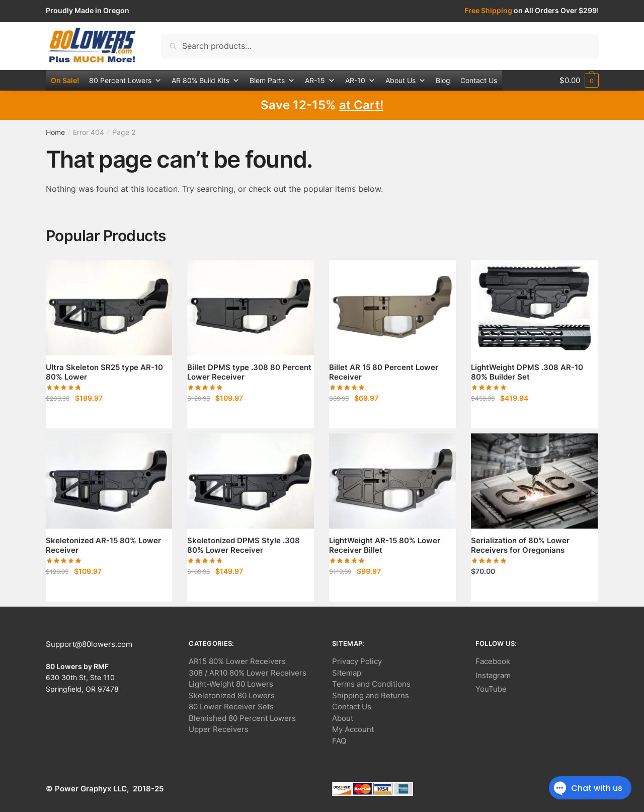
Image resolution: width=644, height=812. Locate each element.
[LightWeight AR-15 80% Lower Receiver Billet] (392, 481)
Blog (443, 80)
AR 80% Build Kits (206, 81)
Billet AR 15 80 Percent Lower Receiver (384, 372)
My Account (353, 729)
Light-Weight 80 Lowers (231, 684)
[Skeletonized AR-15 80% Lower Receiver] (109, 481)
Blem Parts (272, 81)
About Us (406, 81)
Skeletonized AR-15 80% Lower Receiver (103, 545)
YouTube (491, 689)
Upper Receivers (219, 729)
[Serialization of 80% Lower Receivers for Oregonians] (534, 481)
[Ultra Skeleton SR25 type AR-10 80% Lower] (109, 308)
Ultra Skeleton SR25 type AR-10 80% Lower (104, 372)
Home (55, 132)
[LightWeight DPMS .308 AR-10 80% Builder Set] (534, 308)
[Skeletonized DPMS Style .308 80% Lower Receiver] (251, 481)
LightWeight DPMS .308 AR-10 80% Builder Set (527, 372)
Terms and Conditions (371, 684)
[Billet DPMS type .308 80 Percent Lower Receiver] (251, 308)
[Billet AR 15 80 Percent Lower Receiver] (392, 308)
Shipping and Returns (371, 695)
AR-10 (360, 81)
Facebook (493, 661)
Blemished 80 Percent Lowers (242, 718)
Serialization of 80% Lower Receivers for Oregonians (520, 545)
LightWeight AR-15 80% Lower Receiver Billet (385, 545)
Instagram (493, 675)
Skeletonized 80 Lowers (232, 695)
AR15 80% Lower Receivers (237, 661)
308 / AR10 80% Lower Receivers (248, 673)
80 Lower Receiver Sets (231, 707)
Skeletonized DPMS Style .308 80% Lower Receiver (244, 545)
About (343, 718)
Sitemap (347, 673)
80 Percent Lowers (125, 81)
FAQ (339, 741)
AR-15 (320, 81)
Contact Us (479, 80)
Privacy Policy (357, 661)
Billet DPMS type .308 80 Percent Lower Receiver (249, 372)
